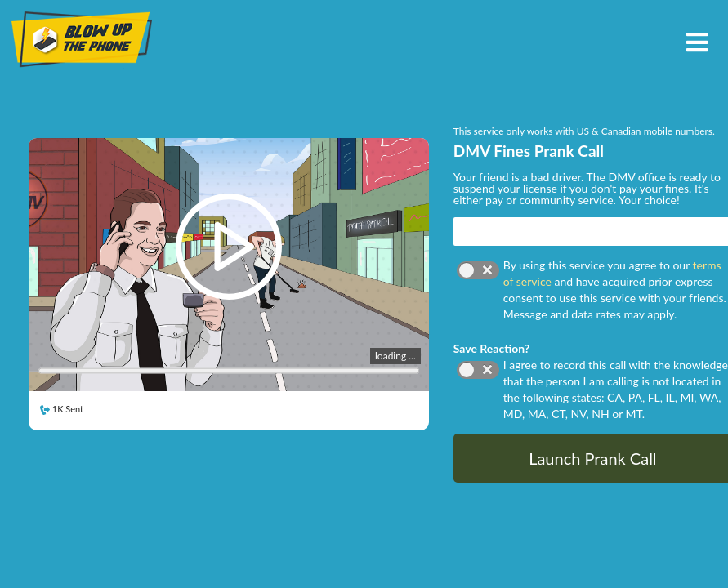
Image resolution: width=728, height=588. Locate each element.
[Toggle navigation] (697, 40)
